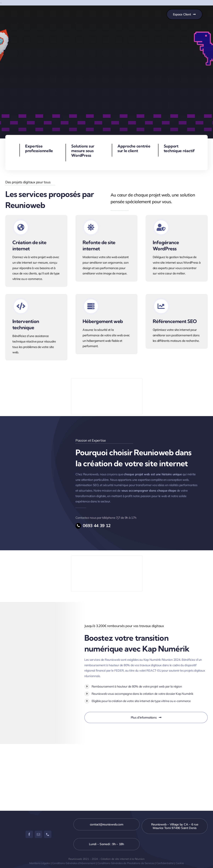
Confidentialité (165, 863)
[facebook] (29, 834)
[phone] (48, 834)
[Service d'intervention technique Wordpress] (36, 327)
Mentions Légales (40, 863)
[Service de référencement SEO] (177, 321)
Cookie (180, 863)
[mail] (38, 834)
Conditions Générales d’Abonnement (74, 863)
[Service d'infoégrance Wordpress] (177, 248)
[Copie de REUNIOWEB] (29, 12)
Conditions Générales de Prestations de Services (126, 863)
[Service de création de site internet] (36, 251)
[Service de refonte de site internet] (106, 248)
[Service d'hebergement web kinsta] (106, 324)
